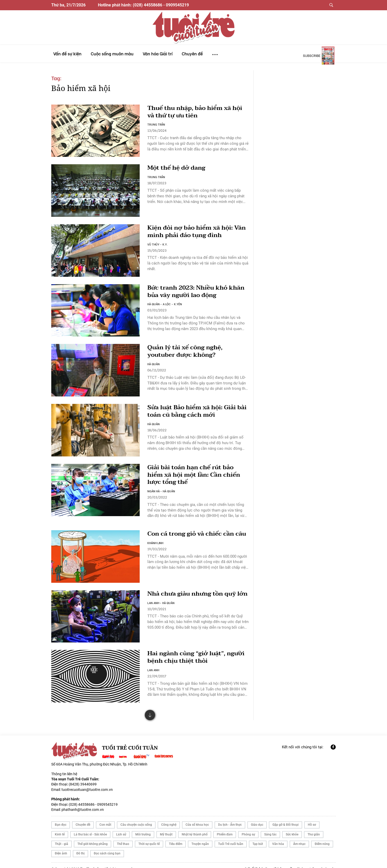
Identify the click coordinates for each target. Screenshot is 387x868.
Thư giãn (314, 827)
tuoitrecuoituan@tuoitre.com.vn (87, 782)
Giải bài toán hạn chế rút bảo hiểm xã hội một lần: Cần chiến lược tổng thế (195, 469)
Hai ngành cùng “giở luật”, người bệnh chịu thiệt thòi (197, 650)
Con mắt (105, 817)
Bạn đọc (61, 817)
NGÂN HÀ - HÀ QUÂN (161, 485)
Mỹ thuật (166, 827)
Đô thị (80, 846)
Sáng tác (270, 827)
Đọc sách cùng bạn (107, 846)
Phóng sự (248, 827)
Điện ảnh (61, 846)
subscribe (312, 55)
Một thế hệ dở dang (177, 167)
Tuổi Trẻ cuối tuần (231, 836)
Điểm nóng (322, 836)
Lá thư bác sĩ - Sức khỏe (90, 827)
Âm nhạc (299, 836)
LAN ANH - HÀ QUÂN (161, 604)
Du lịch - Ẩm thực (230, 817)
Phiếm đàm (225, 827)
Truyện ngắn (200, 836)
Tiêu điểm (176, 836)
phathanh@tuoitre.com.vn (83, 802)
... (215, 52)
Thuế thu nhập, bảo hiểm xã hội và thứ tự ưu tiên (197, 112)
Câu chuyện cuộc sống (136, 817)
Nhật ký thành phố (195, 827)
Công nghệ (169, 817)
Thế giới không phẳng (93, 836)
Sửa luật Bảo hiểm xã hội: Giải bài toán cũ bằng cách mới (193, 406)
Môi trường (143, 827)
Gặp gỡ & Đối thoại (286, 817)
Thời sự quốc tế (149, 836)
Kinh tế (60, 827)
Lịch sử (121, 827)
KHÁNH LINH (155, 545)
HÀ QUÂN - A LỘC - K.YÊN (165, 301)
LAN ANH (153, 663)
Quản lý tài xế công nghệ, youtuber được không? (186, 347)
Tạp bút (258, 836)
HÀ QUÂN (154, 360)
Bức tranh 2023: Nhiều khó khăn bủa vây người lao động (192, 288)
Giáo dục (257, 817)
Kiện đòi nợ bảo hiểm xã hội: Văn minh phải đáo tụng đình (198, 229)
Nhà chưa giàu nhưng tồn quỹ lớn (193, 591)
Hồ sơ (312, 817)
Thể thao (123, 836)
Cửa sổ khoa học (197, 817)
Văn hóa (278, 836)
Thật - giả (62, 836)
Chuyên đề (83, 817)
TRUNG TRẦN (156, 125)
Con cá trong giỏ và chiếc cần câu (192, 532)
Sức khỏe (292, 827)
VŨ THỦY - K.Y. (158, 242)
